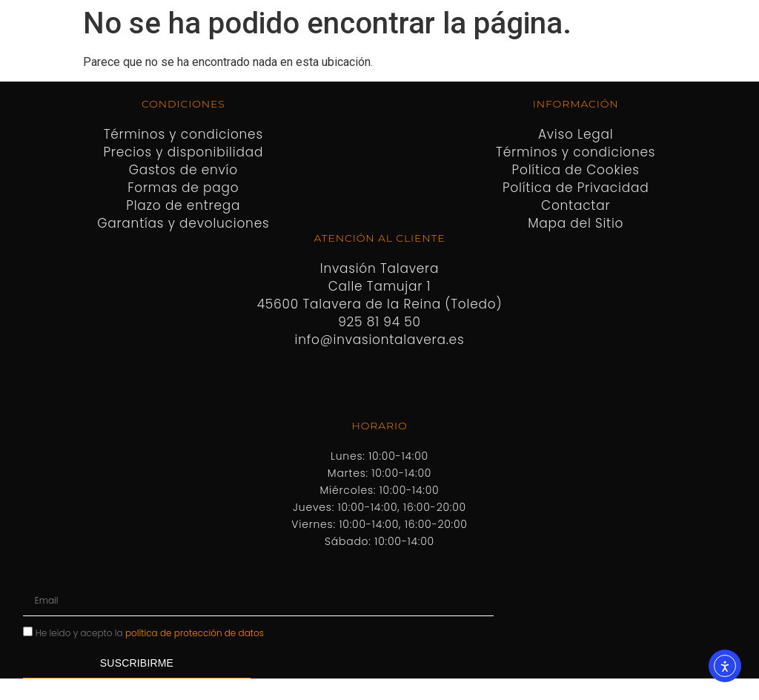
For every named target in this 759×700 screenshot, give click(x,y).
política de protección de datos (195, 633)
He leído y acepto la (150, 633)
